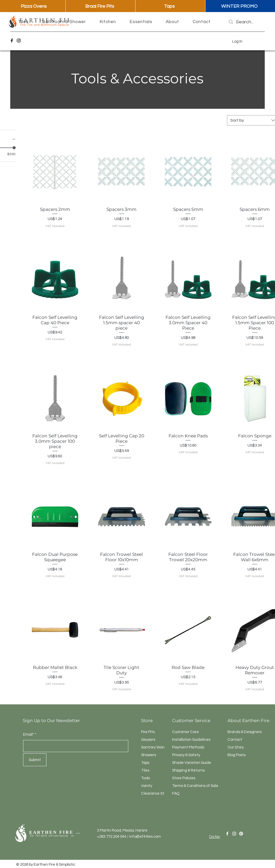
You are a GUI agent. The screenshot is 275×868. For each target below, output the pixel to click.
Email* (29, 734)
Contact (235, 740)
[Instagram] (19, 41)
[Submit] (35, 760)
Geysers (148, 740)
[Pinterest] (241, 834)
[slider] (14, 148)
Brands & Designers (245, 732)
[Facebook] (12, 41)
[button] (23, 22)
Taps (145, 763)
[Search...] (245, 22)
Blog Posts (237, 755)
